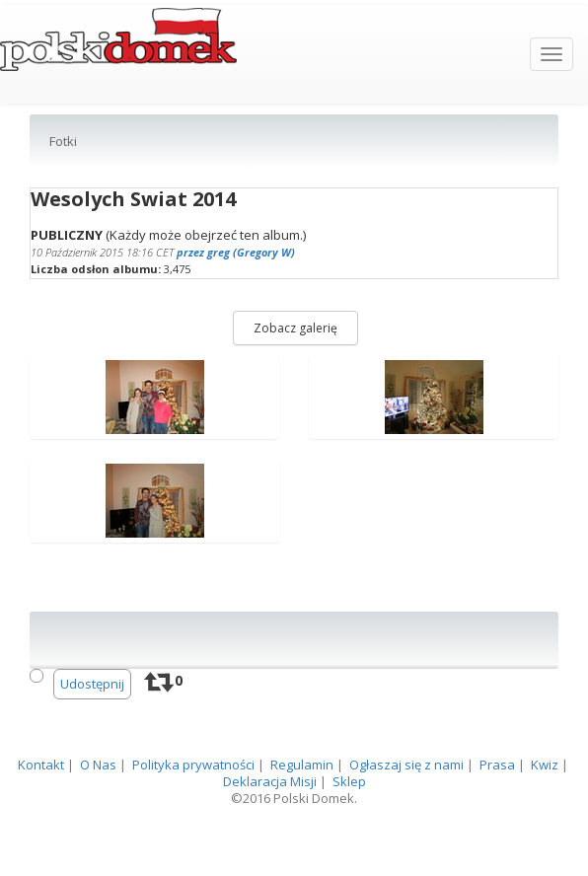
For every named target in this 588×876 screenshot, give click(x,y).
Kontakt (41, 814)
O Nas (98, 814)
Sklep (349, 831)
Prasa (497, 814)
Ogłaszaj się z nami (406, 814)
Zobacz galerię (295, 377)
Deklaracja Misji (270, 831)
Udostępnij (92, 733)
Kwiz (545, 814)
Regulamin (302, 814)
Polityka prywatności (193, 814)
